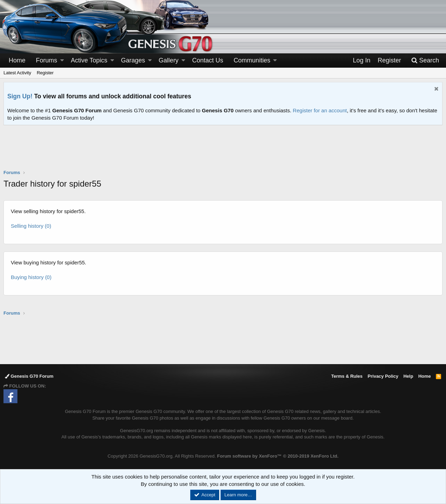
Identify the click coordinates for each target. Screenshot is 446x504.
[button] (62, 61)
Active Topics (89, 60)
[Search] (425, 61)
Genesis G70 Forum (29, 376)
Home (17, 60)
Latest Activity (17, 73)
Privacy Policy (383, 376)
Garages (133, 60)
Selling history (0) (31, 226)
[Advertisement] (223, 152)
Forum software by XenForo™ (278, 456)
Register (45, 73)
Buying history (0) (31, 277)
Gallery (168, 60)
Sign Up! (20, 96)
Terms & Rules (347, 376)
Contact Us (208, 60)
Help (408, 376)
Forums (47, 60)
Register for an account (320, 110)
